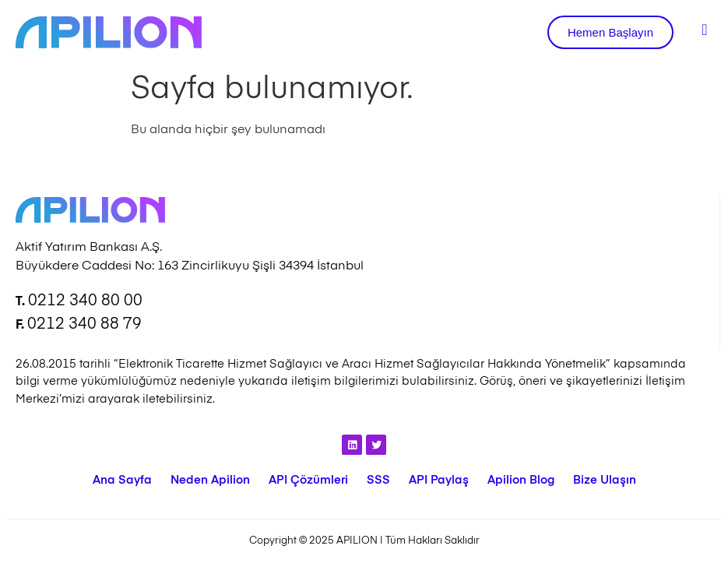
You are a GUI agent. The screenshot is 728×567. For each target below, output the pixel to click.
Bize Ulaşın (605, 480)
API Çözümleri (308, 480)
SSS (378, 480)
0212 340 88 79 (84, 325)
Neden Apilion (210, 480)
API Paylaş (439, 480)
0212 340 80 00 (85, 301)
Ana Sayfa (122, 480)
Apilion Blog (521, 480)
